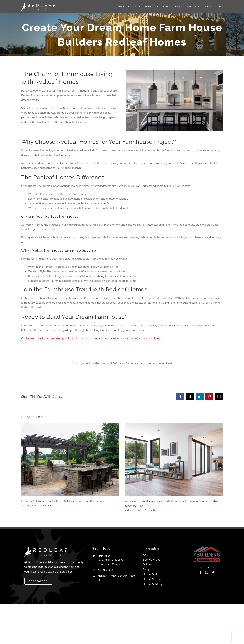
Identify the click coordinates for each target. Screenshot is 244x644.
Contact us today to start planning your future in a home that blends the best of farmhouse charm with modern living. (91, 338)
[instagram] (207, 572)
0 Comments (45, 506)
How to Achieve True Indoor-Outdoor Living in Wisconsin (63, 501)
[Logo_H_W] (38, 4)
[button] (24, 467)
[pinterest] (213, 572)
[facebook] (200, 572)
